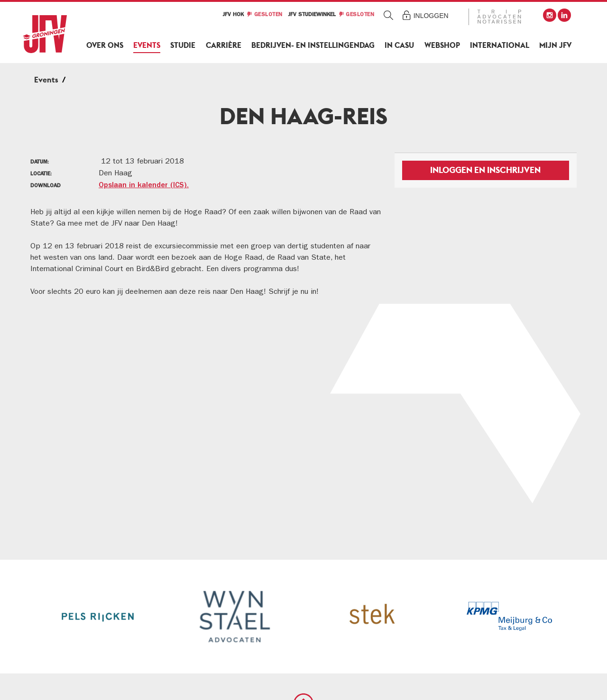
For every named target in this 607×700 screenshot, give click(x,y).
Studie (183, 45)
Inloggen (431, 16)
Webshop (442, 45)
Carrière (224, 45)
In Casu (399, 45)
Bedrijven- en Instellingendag (313, 45)
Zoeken (389, 15)
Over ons (105, 45)
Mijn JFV (555, 45)
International (500, 45)
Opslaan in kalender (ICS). (144, 186)
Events (147, 45)
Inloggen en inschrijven (485, 170)
